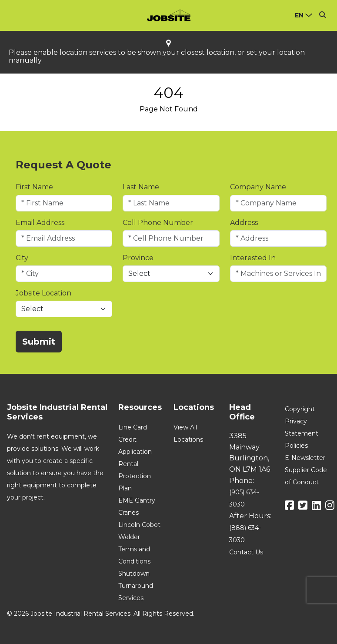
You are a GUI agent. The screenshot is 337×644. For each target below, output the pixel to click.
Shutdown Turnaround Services (136, 586)
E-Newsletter (305, 458)
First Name (34, 187)
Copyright (300, 409)
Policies (296, 446)
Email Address (40, 223)
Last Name (141, 187)
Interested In (253, 258)
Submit (39, 342)
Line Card (133, 427)
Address (244, 223)
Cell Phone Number (158, 223)
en (299, 15)
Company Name (258, 187)
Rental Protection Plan (135, 476)
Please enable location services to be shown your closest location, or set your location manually (157, 57)
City (22, 258)
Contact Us (246, 552)
